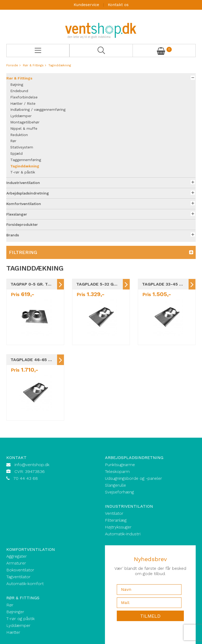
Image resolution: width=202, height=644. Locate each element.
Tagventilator (18, 577)
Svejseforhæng (119, 492)
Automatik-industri (123, 534)
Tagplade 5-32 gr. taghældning (100, 284)
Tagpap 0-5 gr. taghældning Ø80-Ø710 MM (34, 284)
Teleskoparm (117, 471)
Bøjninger (15, 612)
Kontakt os (118, 5)
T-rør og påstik (21, 619)
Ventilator (114, 513)
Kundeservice (86, 5)
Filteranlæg (116, 520)
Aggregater (17, 556)
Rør (10, 605)
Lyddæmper (18, 625)
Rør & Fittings (33, 65)
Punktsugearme (120, 465)
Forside (12, 65)
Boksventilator (20, 570)
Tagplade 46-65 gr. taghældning (34, 360)
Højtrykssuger (118, 527)
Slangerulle (115, 485)
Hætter (13, 632)
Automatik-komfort (25, 584)
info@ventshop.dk (32, 465)
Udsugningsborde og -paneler (133, 478)
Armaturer (16, 563)
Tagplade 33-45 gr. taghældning (165, 284)
